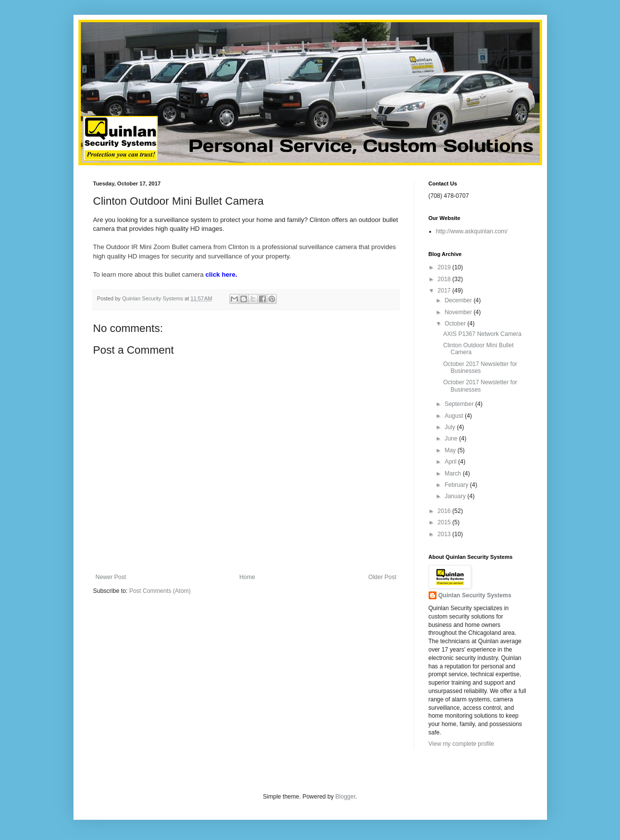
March (454, 474)
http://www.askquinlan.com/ (472, 231)
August (455, 416)
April (451, 462)
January (456, 496)
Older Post (383, 577)
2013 (445, 534)
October (456, 324)
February (457, 485)
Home (247, 577)
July (451, 427)
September (460, 404)
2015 (445, 522)
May (451, 450)
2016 (445, 511)
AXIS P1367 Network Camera (482, 334)
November (459, 312)
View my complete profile (461, 744)
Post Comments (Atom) (160, 591)
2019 (445, 267)
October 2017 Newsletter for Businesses (480, 367)
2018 (445, 279)
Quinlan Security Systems (475, 595)
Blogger (346, 797)
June (452, 438)
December (459, 300)
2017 (445, 291)
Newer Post (111, 577)
